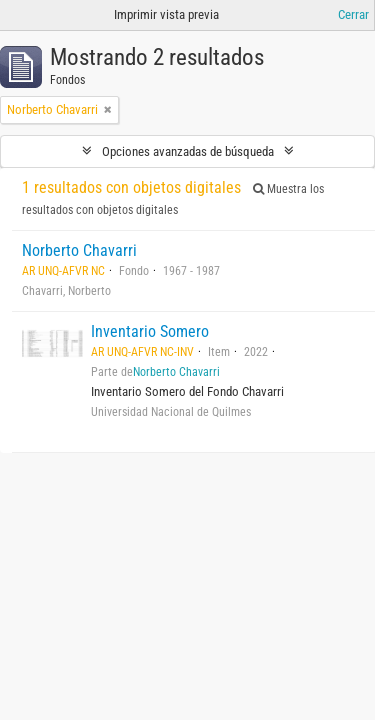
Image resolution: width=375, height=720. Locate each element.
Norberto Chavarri (79, 250)
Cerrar (353, 14)
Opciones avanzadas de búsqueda (188, 151)
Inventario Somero (150, 331)
